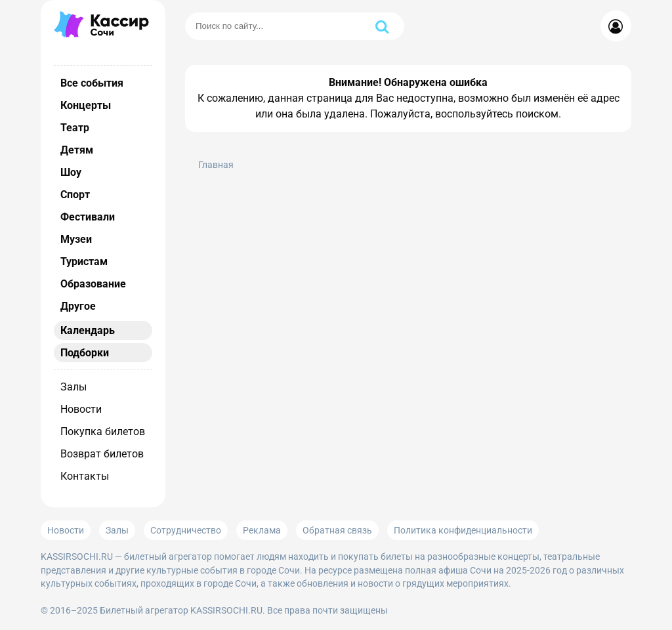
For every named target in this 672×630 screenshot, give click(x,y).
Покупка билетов (103, 431)
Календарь (88, 330)
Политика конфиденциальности (463, 530)
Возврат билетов (102, 454)
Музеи (76, 239)
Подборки (85, 353)
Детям (77, 150)
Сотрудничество (186, 530)
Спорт (75, 195)
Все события (92, 83)
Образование (93, 284)
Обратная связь (337, 530)
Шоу (71, 172)
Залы (73, 387)
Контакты (85, 476)
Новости (81, 409)
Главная (216, 165)
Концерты (86, 105)
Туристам (84, 262)
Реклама (262, 530)
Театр (75, 128)
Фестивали (88, 217)
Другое (78, 306)
